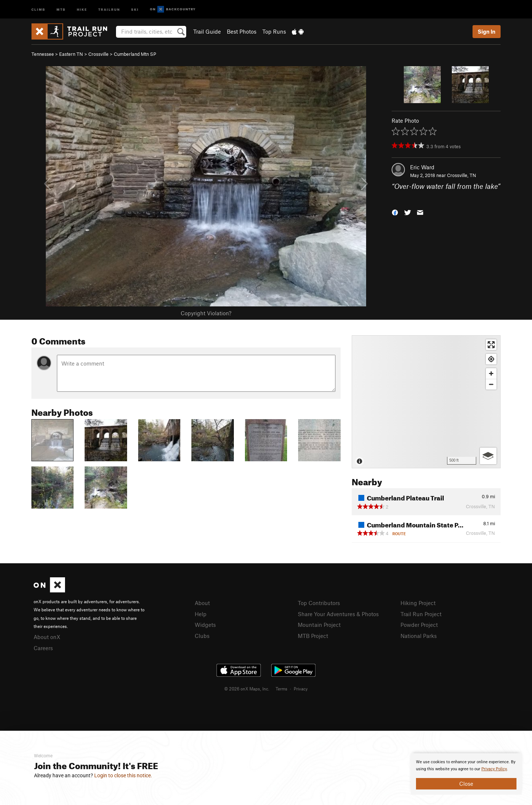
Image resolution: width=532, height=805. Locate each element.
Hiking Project (418, 603)
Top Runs (274, 31)
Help (201, 614)
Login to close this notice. (123, 775)
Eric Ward (422, 167)
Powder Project (419, 625)
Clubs (202, 636)
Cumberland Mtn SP (135, 54)
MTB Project (313, 636)
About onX (47, 637)
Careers (43, 648)
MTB (61, 9)
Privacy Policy (494, 769)
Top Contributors (319, 603)
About (202, 603)
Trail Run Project (421, 614)
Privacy (301, 689)
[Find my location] (491, 359)
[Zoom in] (491, 373)
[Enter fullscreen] (491, 345)
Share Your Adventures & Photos (338, 614)
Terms (282, 689)
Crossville (98, 54)
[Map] (426, 402)
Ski (135, 9)
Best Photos (242, 31)
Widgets (205, 625)
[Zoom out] (491, 384)
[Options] (488, 456)
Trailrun (109, 9)
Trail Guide (207, 31)
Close (466, 784)
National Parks (419, 636)
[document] (466, 774)
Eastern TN (71, 54)
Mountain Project (319, 625)
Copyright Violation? (206, 313)
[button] (395, 212)
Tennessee (43, 54)
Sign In (487, 31)
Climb (38, 9)
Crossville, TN (462, 175)
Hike (82, 9)
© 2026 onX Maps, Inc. (247, 689)
